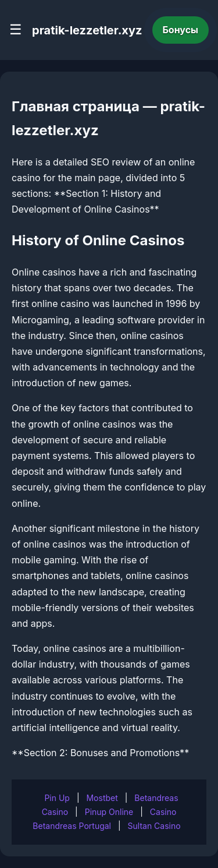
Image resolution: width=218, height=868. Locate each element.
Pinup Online (109, 812)
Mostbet (102, 798)
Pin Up (57, 798)
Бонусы (181, 30)
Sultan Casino (154, 826)
